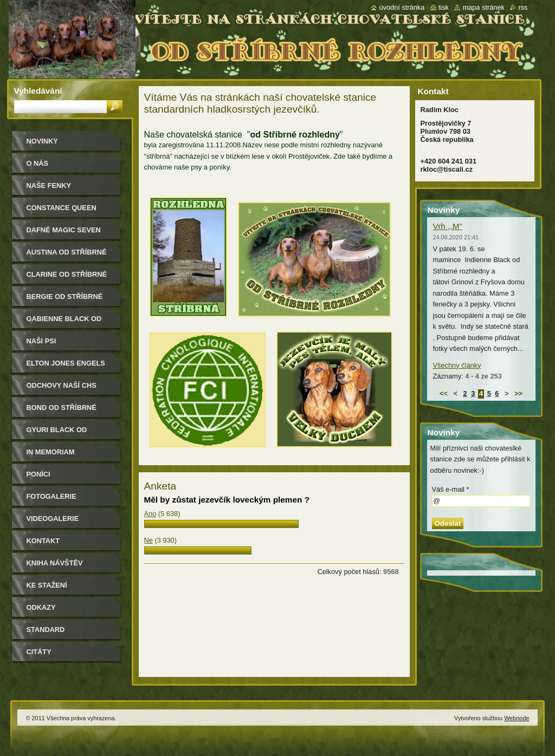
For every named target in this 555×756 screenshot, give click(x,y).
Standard (46, 630)
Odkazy (41, 607)
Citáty (39, 652)
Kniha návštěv (55, 563)
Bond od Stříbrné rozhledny (62, 411)
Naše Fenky (49, 185)
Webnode (517, 718)
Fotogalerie (51, 496)
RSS (523, 7)
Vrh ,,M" (448, 226)
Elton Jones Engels (66, 363)
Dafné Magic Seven (64, 230)
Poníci (38, 474)
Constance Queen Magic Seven (62, 211)
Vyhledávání (38, 91)
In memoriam (51, 452)
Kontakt (43, 541)
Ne (149, 540)
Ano (150, 514)
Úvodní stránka (402, 7)
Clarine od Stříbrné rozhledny (67, 278)
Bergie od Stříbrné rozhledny (65, 300)
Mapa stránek (483, 7)
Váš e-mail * (451, 489)
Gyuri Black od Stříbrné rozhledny (67, 434)
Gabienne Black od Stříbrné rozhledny (67, 322)
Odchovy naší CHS (62, 385)
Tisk (444, 7)
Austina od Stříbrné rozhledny (67, 256)
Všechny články (457, 365)
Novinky (42, 141)
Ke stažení (47, 585)
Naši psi (41, 341)
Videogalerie (53, 519)
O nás (38, 163)
